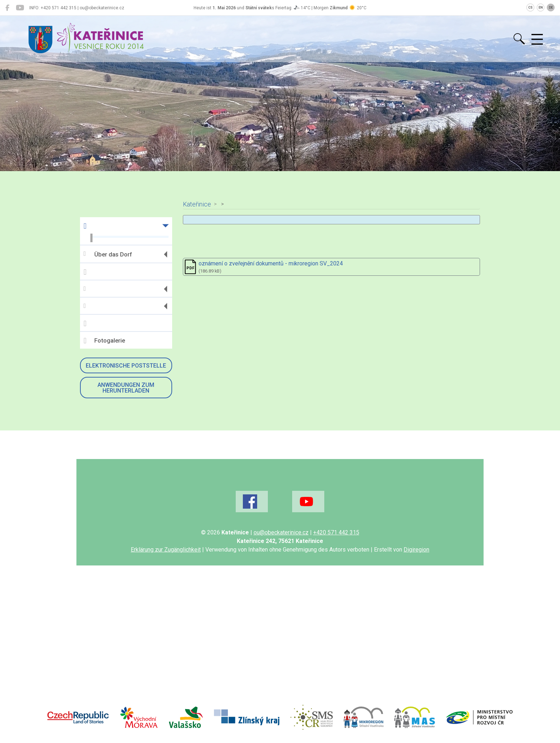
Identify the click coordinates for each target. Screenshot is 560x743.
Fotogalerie (104, 341)
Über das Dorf (108, 254)
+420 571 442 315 (336, 532)
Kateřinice (197, 204)
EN (541, 8)
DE (551, 8)
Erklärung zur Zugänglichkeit (166, 550)
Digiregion (416, 550)
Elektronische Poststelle (126, 366)
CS (530, 8)
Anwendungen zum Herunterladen (126, 388)
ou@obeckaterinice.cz (281, 532)
